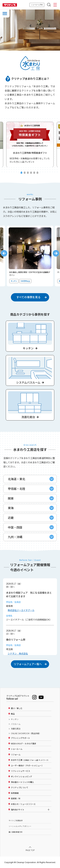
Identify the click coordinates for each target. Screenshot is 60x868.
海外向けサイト (18, 810)
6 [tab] (37, 173)
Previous (4, 253)
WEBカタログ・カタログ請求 (24, 744)
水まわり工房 (30, 760)
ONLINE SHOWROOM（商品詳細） (26, 733)
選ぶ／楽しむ (17, 708)
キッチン (15, 719)
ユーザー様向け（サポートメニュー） (27, 766)
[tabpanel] (30, 144)
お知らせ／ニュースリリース (23, 804)
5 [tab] (34, 173)
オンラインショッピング (21, 777)
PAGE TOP (30, 850)
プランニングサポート (20, 738)
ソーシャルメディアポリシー (20, 826)
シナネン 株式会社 (18, 653)
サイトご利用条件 (16, 820)
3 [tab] (28, 173)
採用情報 (15, 793)
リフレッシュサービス (20, 771)
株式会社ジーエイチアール (21, 610)
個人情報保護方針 (16, 832)
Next (56, 253)
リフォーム (16, 755)
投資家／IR (16, 799)
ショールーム (17, 749)
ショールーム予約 (37, 5)
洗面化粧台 (16, 729)
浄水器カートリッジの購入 (22, 782)
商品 (13, 714)
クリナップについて (20, 788)
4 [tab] (31, 173)
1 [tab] (21, 173)
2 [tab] (24, 173)
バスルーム (16, 724)
